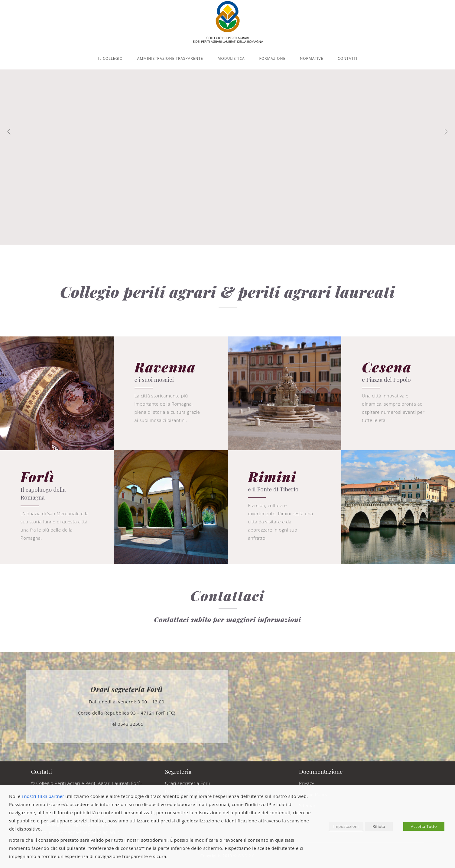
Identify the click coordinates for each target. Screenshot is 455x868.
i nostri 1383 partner (43, 796)
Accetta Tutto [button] (424, 826)
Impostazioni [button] (346, 826)
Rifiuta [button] (379, 826)
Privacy (307, 783)
